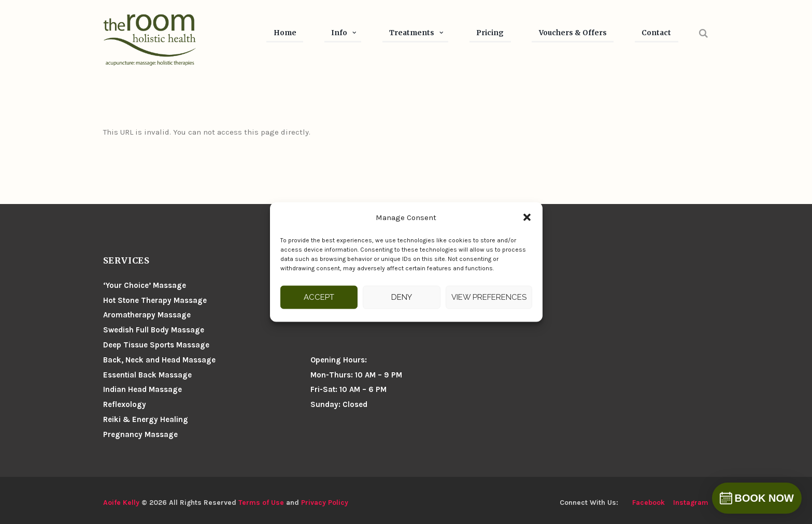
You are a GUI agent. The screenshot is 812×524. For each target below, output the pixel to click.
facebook (649, 502)
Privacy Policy (325, 502)
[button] (527, 217)
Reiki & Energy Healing (146, 419)
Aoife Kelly (121, 502)
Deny (402, 297)
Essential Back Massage (147, 375)
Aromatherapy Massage (147, 315)
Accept (319, 297)
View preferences (489, 297)
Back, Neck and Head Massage (159, 360)
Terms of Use (261, 502)
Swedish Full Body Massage (154, 330)
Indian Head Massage (143, 389)
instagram (691, 502)
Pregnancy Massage (140, 434)
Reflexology (125, 404)
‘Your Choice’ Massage (145, 285)
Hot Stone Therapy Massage (155, 300)
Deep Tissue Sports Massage (156, 345)
